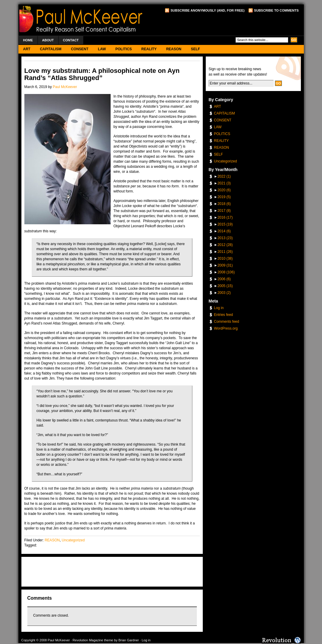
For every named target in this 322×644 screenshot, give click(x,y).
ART (27, 49)
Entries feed (224, 315)
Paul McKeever (65, 87)
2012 (225, 245)
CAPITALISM (51, 49)
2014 (224, 231)
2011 (225, 252)
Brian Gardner (129, 640)
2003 (224, 293)
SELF (195, 49)
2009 (225, 265)
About (48, 40)
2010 (225, 258)
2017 (224, 211)
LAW (102, 49)
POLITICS (124, 49)
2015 (225, 224)
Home (28, 40)
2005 (225, 286)
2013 (225, 238)
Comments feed (227, 322)
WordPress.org (226, 328)
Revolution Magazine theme (93, 640)
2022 (224, 176)
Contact (71, 40)
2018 (224, 204)
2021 (224, 183)
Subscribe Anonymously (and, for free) (207, 10)
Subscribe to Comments (276, 10)
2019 (224, 197)
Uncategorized (73, 540)
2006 (224, 279)
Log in (219, 308)
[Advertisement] (229, 24)
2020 (224, 190)
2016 (225, 217)
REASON (174, 49)
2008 (226, 272)
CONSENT (80, 49)
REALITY (149, 49)
